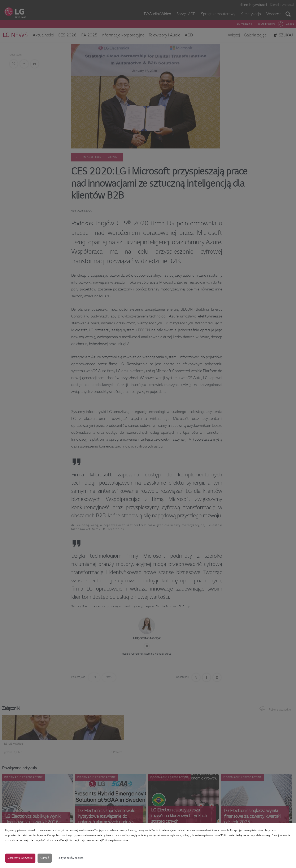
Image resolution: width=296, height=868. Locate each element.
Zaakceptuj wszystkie (20, 858)
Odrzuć (45, 858)
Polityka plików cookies (70, 858)
